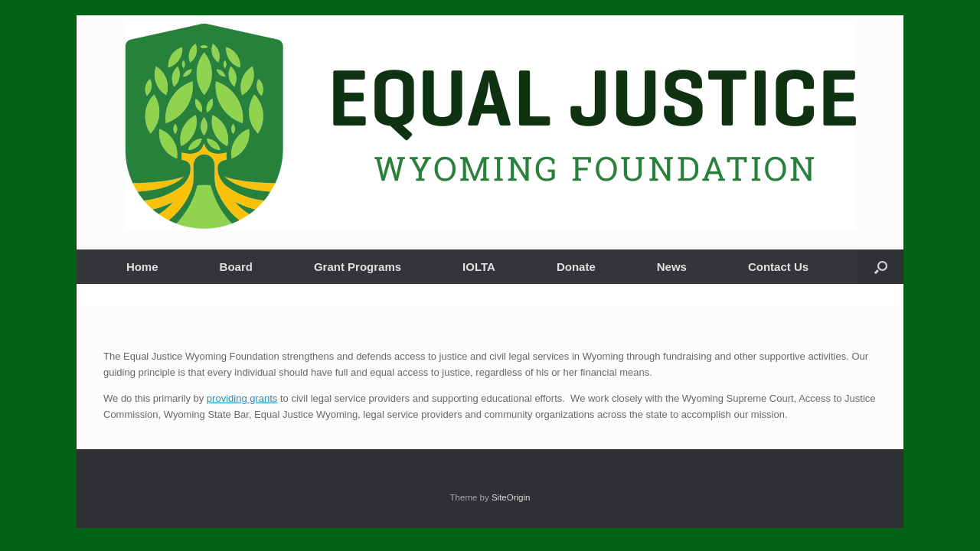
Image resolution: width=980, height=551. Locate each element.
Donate (576, 267)
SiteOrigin (511, 497)
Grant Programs (358, 267)
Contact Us (778, 267)
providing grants (242, 398)
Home (142, 267)
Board (236, 267)
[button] (881, 267)
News (672, 267)
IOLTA (479, 267)
